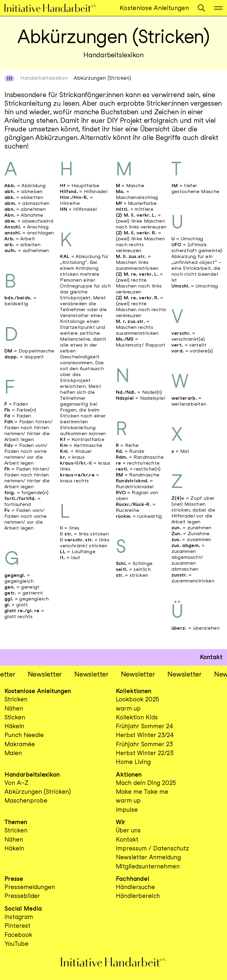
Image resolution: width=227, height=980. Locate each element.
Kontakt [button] (211, 657)
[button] (201, 8)
